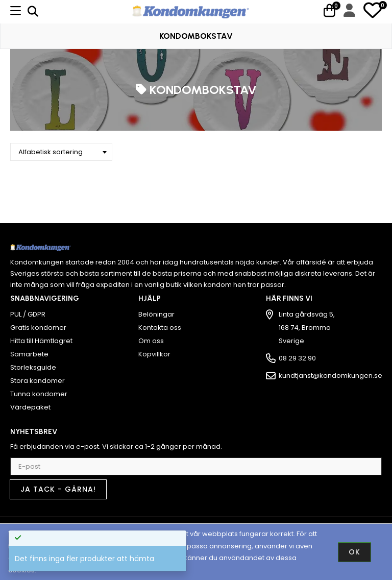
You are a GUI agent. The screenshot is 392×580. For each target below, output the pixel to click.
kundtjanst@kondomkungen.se (330, 376)
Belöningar (156, 314)
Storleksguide (33, 367)
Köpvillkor (154, 354)
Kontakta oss (160, 328)
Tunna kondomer (39, 394)
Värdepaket (30, 407)
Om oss (151, 341)
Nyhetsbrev (34, 432)
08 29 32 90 (297, 358)
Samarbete (29, 354)
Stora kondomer (38, 381)
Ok (354, 552)
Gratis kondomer (38, 328)
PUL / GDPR (28, 314)
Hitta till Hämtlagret (41, 341)
